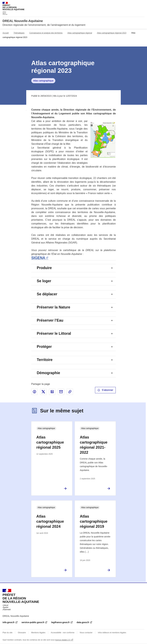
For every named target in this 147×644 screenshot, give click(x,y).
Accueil (6, 33)
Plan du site (8, 633)
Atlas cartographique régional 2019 (94, 521)
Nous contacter (86, 633)
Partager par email (61, 392)
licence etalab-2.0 (63, 640)
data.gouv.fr (83, 622)
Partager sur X (43, 392)
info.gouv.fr (9, 622)
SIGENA (38, 258)
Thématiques (19, 33)
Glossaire (22, 633)
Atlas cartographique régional (80, 33)
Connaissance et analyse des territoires (46, 33)
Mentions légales (38, 633)
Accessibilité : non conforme (63, 633)
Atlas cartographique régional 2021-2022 (94, 445)
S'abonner (105, 390)
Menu (143, 4)
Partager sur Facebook (34, 392)
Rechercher (136, 4)
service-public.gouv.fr (33, 622)
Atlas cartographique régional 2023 (112, 33)
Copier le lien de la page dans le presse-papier (70, 392)
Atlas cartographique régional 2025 (50, 442)
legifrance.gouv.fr (60, 622)
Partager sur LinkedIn (52, 392)
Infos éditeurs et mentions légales (112, 633)
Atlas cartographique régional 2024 (50, 521)
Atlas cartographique (43, 81)
